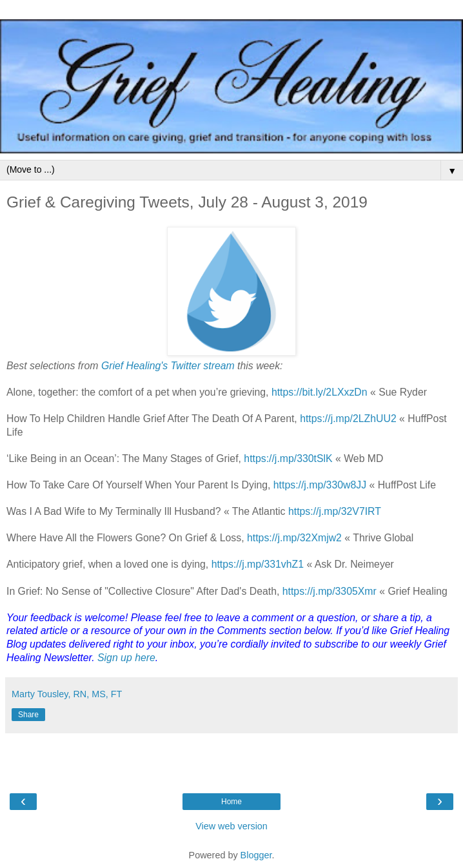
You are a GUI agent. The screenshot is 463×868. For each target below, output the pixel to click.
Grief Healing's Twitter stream (168, 366)
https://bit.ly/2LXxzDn (320, 392)
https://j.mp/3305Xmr (330, 591)
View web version (231, 826)
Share (28, 715)
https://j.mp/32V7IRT (335, 511)
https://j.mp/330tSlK (288, 458)
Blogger (256, 855)
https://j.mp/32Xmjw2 (294, 538)
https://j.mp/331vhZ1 (258, 564)
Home (231, 802)
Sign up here (126, 658)
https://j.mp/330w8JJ (320, 485)
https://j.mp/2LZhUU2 (348, 419)
